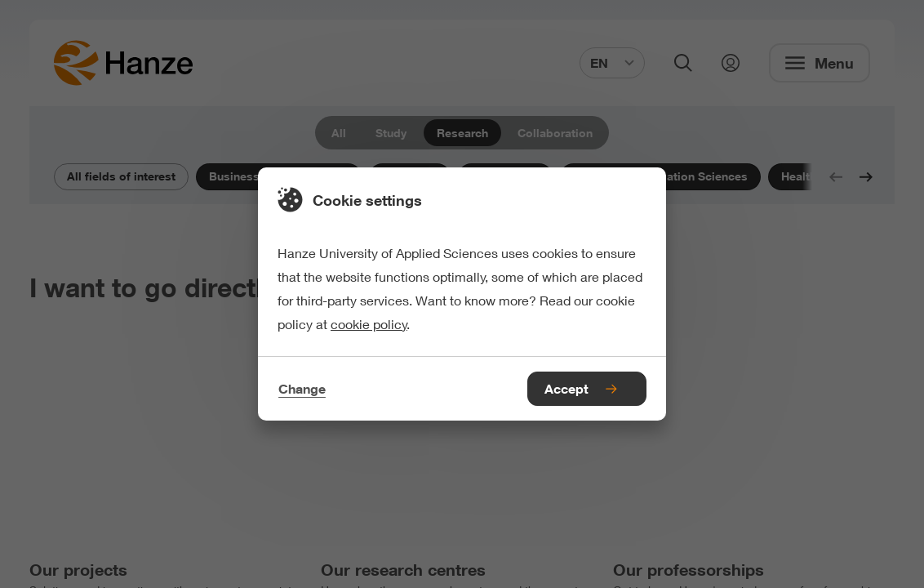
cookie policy (369, 324)
